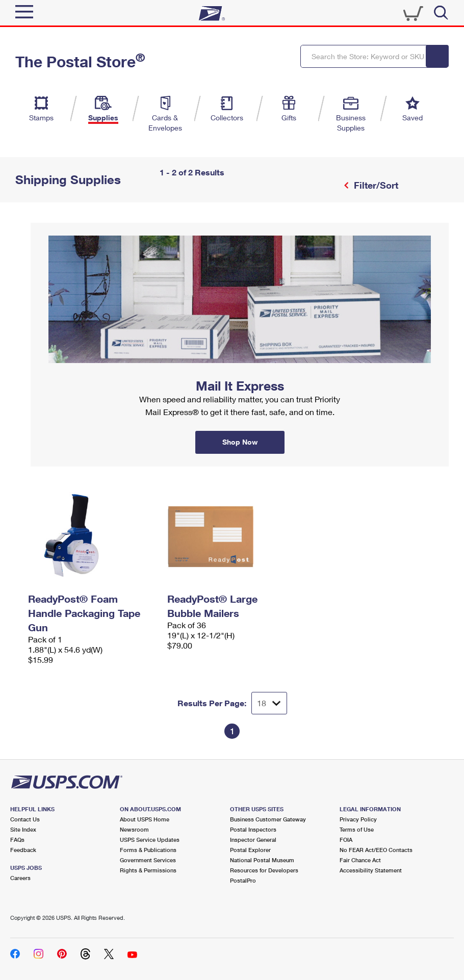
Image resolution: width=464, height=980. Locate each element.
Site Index (23, 829)
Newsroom (134, 829)
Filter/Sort (375, 185)
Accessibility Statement (371, 870)
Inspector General (253, 840)
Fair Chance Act (360, 860)
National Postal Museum (262, 860)
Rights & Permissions (148, 870)
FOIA (346, 840)
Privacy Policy (358, 819)
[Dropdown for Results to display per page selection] (269, 703)
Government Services (148, 860)
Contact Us (25, 819)
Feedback (23, 850)
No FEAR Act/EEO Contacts (376, 850)
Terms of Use (357, 829)
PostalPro (243, 880)
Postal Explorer (250, 850)
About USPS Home (145, 819)
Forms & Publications (148, 850)
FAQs (17, 840)
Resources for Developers (264, 870)
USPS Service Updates (150, 840)
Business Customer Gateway (268, 819)
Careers (20, 878)
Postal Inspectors (253, 829)
